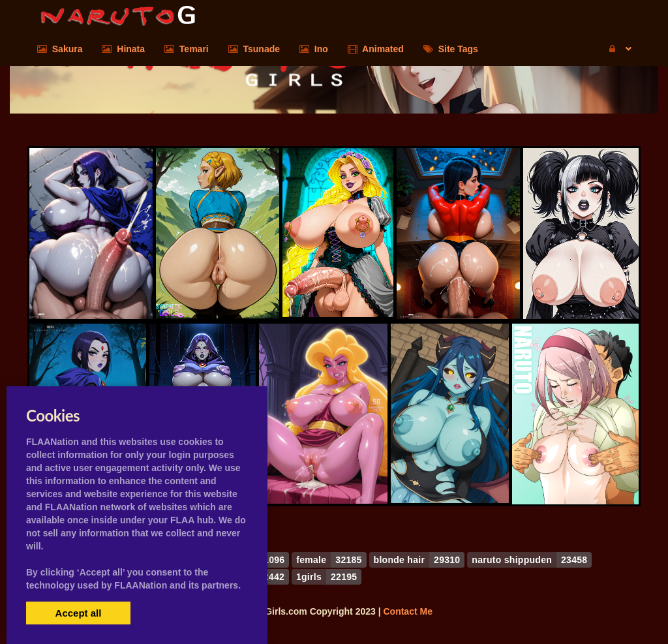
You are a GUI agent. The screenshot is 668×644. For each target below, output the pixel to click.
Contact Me (407, 611)
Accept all (79, 613)
